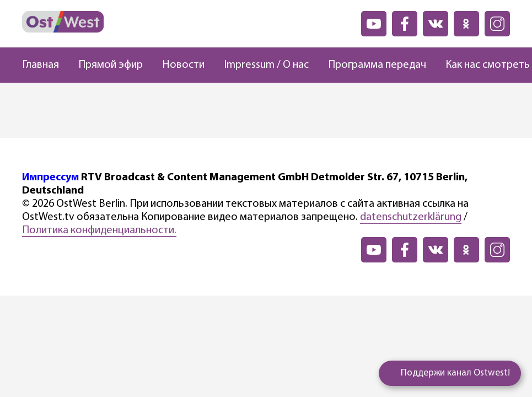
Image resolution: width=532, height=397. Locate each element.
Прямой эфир (111, 65)
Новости (183, 65)
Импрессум (50, 178)
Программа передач (377, 65)
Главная (41, 65)
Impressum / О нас (266, 65)
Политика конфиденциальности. (99, 230)
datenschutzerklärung (411, 217)
